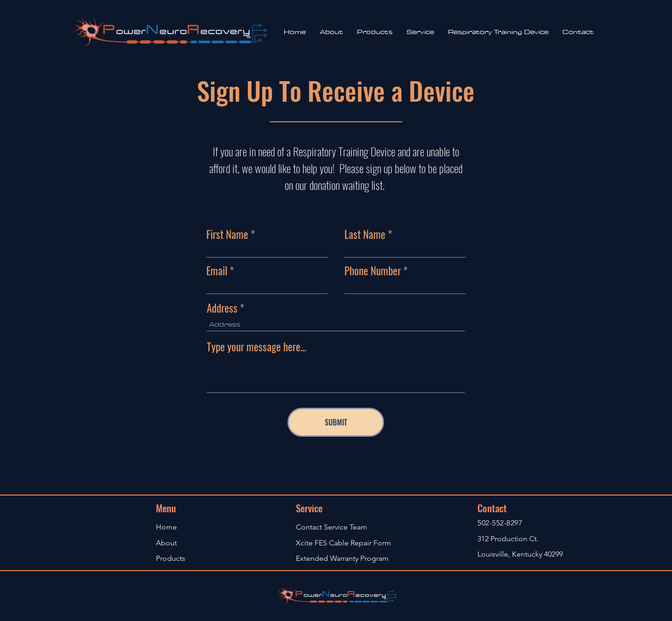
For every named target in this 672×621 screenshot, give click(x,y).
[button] (420, 32)
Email (217, 271)
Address (222, 308)
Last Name (365, 234)
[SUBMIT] (336, 422)
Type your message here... (256, 347)
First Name (227, 234)
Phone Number (373, 271)
